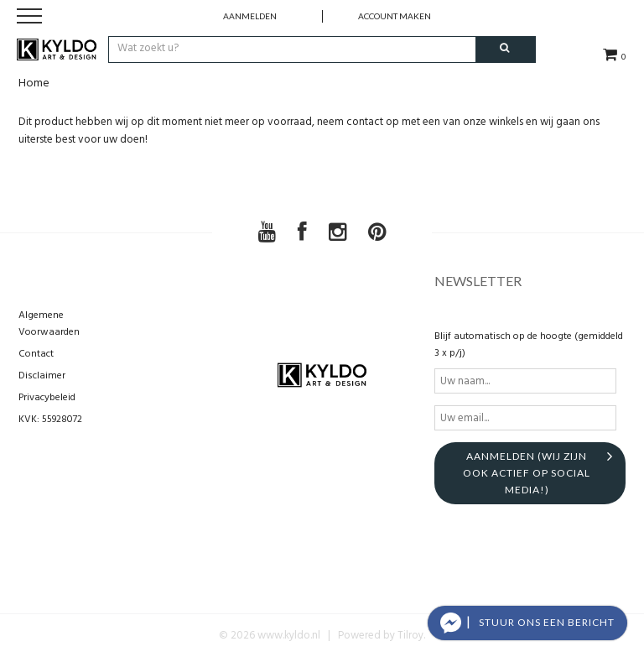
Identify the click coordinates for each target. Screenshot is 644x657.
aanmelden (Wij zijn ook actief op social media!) (527, 473)
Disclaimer (42, 376)
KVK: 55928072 (50, 420)
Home (34, 83)
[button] (527, 623)
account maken (395, 16)
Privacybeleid (47, 398)
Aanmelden (250, 16)
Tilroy (410, 636)
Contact (36, 354)
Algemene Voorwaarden (49, 324)
